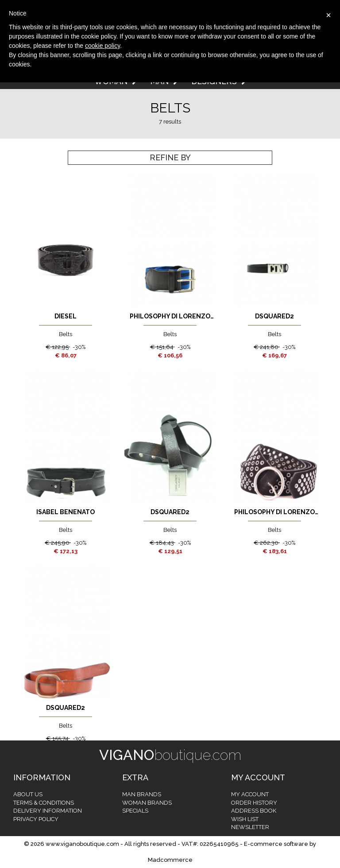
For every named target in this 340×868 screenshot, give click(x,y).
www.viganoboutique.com (82, 844)
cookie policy (102, 46)
